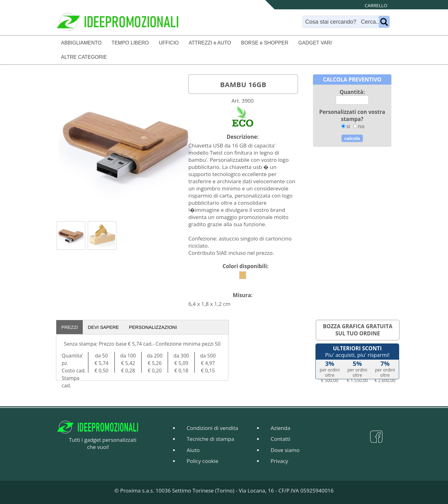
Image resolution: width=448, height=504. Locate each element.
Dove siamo (285, 450)
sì (348, 126)
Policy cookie (202, 461)
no (361, 126)
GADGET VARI (315, 43)
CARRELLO (376, 5)
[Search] (342, 22)
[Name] (384, 22)
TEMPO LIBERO (130, 43)
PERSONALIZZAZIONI (153, 327)
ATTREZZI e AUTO (210, 43)
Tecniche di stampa (210, 439)
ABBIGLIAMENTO (81, 43)
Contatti (280, 439)
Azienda (280, 428)
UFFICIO (169, 43)
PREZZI (70, 327)
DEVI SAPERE (103, 327)
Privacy (279, 461)
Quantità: (352, 92)
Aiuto (193, 450)
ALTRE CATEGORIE (84, 57)
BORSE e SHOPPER (265, 43)
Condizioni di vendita (212, 428)
